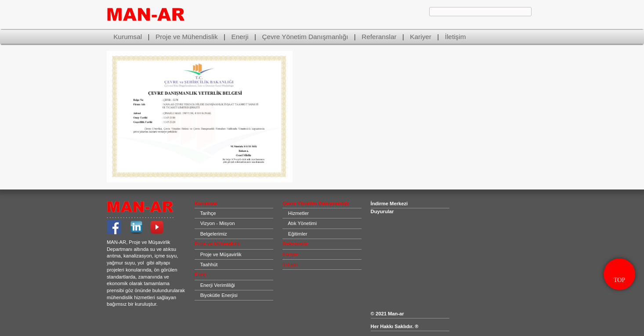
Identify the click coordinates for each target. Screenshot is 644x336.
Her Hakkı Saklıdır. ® (395, 326)
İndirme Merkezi (389, 204)
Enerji (240, 37)
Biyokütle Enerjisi (219, 295)
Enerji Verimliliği (218, 285)
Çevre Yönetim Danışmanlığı (305, 37)
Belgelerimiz (214, 234)
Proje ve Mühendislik (187, 37)
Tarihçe (208, 213)
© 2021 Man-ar (388, 314)
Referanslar (379, 37)
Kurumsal (128, 37)
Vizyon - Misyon (218, 223)
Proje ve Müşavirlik (221, 254)
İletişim (456, 37)
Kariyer (421, 37)
